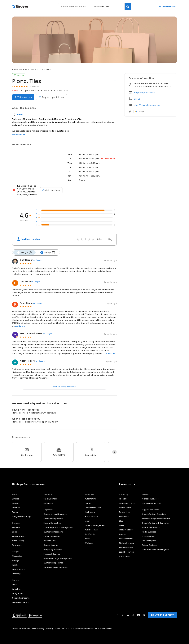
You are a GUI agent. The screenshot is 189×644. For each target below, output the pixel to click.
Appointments (19, 536)
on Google (38, 260)
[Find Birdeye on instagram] (133, 615)
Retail (33, 69)
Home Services (91, 516)
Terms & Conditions (21, 628)
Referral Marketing (52, 536)
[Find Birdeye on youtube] (139, 615)
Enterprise (48, 503)
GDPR (58, 628)
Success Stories (126, 538)
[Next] (114, 452)
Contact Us (124, 556)
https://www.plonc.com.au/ (147, 105)
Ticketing (16, 574)
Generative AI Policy (84, 628)
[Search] (128, 7)
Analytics (16, 589)
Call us (137, 99)
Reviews (16, 503)
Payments (17, 545)
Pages (15, 512)
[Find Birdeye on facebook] (117, 615)
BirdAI (15, 584)
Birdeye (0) (48, 252)
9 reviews (35, 86)
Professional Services (152, 503)
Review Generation (52, 523)
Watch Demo (125, 508)
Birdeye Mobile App (21, 602)
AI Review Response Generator (156, 518)
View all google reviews (64, 387)
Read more (18, 135)
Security (50, 628)
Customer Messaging (53, 532)
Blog (121, 521)
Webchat (16, 527)
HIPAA (64, 628)
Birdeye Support (149, 541)
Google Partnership (21, 598)
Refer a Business (150, 545)
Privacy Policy (38, 628)
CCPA (71, 628)
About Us (123, 499)
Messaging (17, 556)
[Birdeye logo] (21, 7)
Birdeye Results (126, 547)
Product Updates (127, 530)
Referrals (16, 508)
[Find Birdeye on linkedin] (128, 615)
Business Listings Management (58, 558)
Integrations (18, 593)
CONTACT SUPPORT (162, 615)
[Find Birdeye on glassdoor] (144, 615)
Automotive (90, 499)
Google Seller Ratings (22, 516)
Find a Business (149, 532)
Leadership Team (127, 503)
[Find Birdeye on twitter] (122, 615)
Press (122, 525)
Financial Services (93, 508)
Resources (124, 516)
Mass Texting (18, 541)
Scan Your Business (151, 527)
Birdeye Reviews (126, 543)
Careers (123, 534)
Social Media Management (56, 567)
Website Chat (50, 541)
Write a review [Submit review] (23, 97)
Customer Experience (53, 563)
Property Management (95, 525)
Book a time (125, 512)
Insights (16, 565)
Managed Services (150, 499)
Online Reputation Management (58, 527)
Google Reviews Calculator (154, 514)
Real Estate (90, 534)
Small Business (50, 499)
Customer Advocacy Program (155, 549)
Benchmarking (19, 569)
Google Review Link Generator (156, 523)
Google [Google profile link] (140, 111)
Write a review (168, 7)
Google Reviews (51, 545)
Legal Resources (126, 552)
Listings (16, 499)
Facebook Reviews (52, 554)
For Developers (149, 536)
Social (15, 532)
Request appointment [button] (144, 93)
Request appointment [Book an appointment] (52, 97)
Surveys (16, 560)
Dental (88, 503)
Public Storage (91, 530)
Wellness (89, 543)
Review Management (53, 518)
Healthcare (90, 512)
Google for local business (55, 514)
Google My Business (53, 549)
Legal (87, 521)
